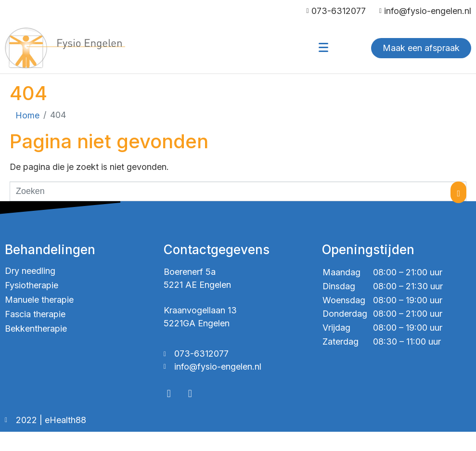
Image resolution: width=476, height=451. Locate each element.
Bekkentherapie (36, 329)
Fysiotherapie (32, 285)
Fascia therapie (35, 314)
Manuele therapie (39, 300)
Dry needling (30, 271)
